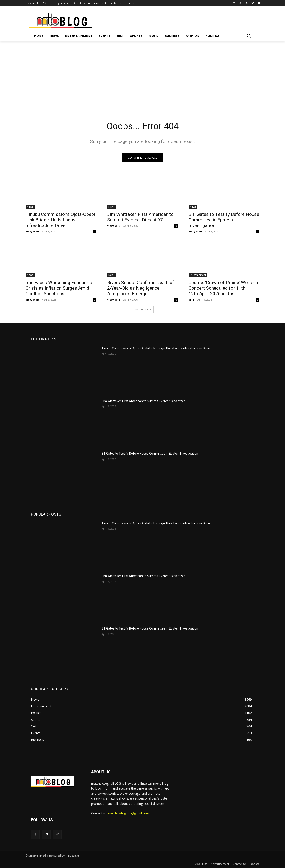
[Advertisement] (142, 74)
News (30, 207)
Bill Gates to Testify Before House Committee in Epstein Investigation (224, 220)
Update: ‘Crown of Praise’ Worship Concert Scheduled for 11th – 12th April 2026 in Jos (223, 288)
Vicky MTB (32, 231)
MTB (191, 300)
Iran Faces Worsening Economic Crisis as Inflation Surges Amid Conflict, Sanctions (59, 288)
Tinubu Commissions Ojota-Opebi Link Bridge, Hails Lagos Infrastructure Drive (60, 220)
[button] (249, 36)
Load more (143, 309)
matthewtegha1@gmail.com (129, 813)
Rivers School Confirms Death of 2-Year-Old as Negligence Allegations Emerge (141, 288)
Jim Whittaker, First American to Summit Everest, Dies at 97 (140, 217)
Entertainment (198, 275)
